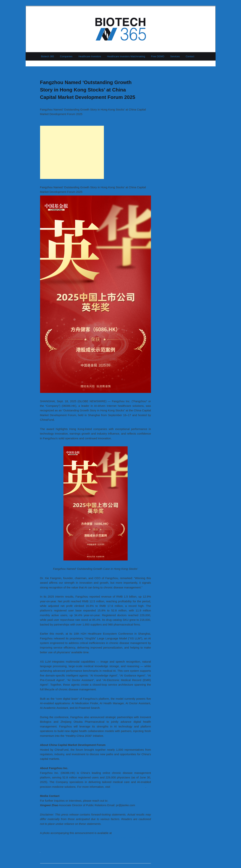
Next (147, 69)
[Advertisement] (72, 152)
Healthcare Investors (90, 56)
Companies (66, 56)
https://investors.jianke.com (128, 787)
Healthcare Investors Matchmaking (126, 56)
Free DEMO (158, 56)
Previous (46, 69)
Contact (190, 56)
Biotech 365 (48, 56)
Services (175, 56)
